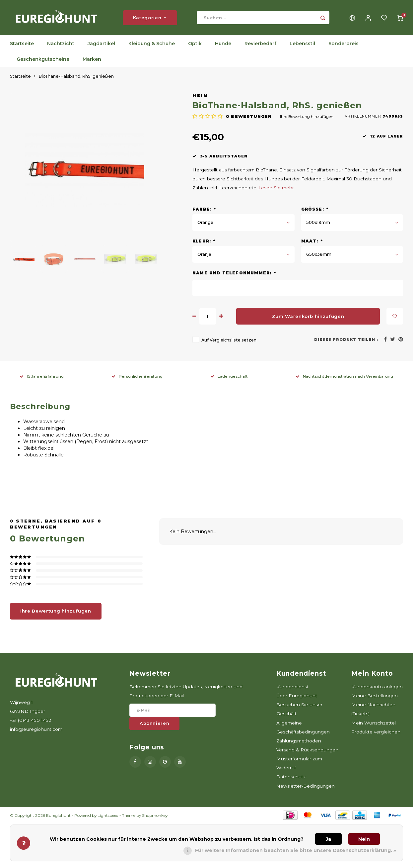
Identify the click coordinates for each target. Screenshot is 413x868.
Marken (92, 60)
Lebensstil (302, 45)
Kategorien (150, 18)
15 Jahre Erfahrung (42, 378)
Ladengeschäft (229, 378)
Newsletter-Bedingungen (306, 787)
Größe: (315, 210)
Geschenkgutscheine (43, 60)
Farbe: (204, 210)
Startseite (22, 45)
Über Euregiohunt (297, 697)
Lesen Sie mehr (276, 189)
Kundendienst (292, 688)
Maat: (312, 242)
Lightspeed (108, 817)
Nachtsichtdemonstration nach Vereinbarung (344, 378)
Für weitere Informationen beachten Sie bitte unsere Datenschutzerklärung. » (296, 850)
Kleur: (204, 242)
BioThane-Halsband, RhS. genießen (76, 78)
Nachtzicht (61, 45)
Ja (328, 839)
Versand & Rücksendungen (307, 751)
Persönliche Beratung (137, 378)
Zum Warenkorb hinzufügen (308, 318)
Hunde (223, 45)
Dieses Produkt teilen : (346, 341)
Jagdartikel (101, 45)
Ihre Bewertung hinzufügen (307, 118)
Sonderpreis (344, 45)
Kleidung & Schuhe (152, 45)
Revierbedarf (260, 45)
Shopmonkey (155, 817)
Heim (200, 97)
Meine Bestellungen (375, 697)
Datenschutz (291, 778)
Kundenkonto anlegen (377, 688)
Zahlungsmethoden (299, 742)
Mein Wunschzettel (374, 724)
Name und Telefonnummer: (234, 274)
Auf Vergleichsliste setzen (229, 341)
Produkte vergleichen (376, 733)
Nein (364, 839)
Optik (195, 45)
